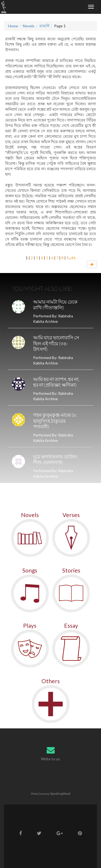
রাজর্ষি (44, 26)
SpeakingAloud (60, 793)
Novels (29, 26)
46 (73, 258)
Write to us (50, 759)
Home (13, 26)
